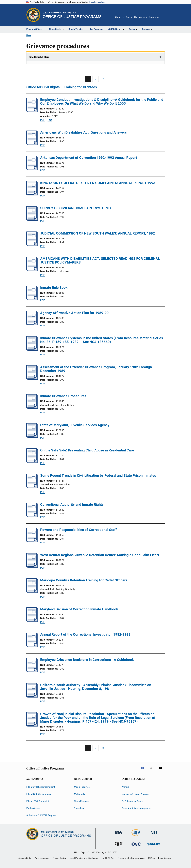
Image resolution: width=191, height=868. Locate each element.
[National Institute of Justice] (154, 835)
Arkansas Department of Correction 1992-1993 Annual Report (89, 158)
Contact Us (131, 17)
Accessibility (25, 858)
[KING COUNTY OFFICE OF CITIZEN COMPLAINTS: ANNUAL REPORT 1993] (32, 195)
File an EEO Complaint (38, 801)
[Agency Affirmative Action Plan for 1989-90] (32, 325)
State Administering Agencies (136, 808)
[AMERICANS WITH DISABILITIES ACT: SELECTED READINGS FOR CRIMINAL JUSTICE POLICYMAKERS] (32, 270)
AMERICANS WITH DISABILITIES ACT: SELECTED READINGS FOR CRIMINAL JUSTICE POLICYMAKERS (100, 260)
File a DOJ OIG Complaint (39, 794)
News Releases (82, 801)
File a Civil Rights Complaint (41, 787)
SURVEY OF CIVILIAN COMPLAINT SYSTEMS (75, 208)
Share (165, 19)
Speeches (79, 808)
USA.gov (152, 858)
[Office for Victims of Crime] (136, 846)
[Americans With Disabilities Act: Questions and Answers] (32, 144)
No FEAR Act (108, 858)
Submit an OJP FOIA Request (41, 815)
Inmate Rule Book (54, 288)
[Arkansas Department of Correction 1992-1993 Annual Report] (32, 169)
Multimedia (80, 794)
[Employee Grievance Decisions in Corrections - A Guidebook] (32, 671)
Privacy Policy (59, 858)
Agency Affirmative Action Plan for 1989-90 (74, 313)
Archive (125, 787)
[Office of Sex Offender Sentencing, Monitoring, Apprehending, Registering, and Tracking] (154, 846)
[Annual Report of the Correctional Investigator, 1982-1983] (32, 646)
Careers (143, 17)
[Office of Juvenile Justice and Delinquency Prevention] (119, 847)
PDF (42, 120)
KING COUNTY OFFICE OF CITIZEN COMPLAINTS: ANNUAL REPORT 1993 (98, 183)
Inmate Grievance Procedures (63, 396)
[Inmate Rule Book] (32, 299)
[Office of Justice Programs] (33, 15)
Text (50, 120)
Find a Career (33, 808)
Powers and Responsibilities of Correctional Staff (79, 530)
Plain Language (42, 858)
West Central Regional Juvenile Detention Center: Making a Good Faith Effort (100, 555)
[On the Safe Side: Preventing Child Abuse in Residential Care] (32, 462)
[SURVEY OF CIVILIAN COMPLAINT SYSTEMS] (32, 220)
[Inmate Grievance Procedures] (32, 408)
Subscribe (154, 17)
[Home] (72, 15)
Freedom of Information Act (131, 858)
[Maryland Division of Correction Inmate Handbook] (32, 621)
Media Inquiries (82, 787)
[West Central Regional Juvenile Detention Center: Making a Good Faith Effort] (32, 567)
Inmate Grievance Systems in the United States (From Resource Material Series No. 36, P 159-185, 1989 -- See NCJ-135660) (102, 340)
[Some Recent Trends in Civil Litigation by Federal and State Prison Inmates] (32, 487)
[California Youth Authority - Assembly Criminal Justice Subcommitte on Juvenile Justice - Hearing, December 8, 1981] (32, 697)
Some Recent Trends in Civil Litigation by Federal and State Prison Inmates (98, 476)
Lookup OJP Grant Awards (135, 794)
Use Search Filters (39, 57)
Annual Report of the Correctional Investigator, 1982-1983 (85, 634)
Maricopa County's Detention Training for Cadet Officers (84, 580)
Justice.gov (166, 858)
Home (29, 35)
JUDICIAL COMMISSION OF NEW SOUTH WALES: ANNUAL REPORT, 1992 (98, 233)
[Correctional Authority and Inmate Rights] (32, 516)
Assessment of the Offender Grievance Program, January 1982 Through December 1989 (96, 369)
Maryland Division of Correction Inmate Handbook (79, 609)
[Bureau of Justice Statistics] (136, 837)
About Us (119, 17)
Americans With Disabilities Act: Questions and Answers (83, 132)
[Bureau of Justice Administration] (119, 835)
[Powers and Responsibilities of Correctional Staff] (32, 541)
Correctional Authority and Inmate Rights (72, 505)
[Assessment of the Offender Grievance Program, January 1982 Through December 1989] (32, 379)
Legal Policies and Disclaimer (84, 858)
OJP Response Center (133, 801)
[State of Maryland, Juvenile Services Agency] (32, 437)
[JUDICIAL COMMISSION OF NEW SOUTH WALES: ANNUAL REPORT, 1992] (32, 245)
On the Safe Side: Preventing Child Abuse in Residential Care (87, 450)
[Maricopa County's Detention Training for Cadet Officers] (32, 592)
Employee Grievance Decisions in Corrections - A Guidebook (87, 660)
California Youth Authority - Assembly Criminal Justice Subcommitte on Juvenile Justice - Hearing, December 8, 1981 (96, 687)
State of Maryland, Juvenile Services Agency (75, 425)
